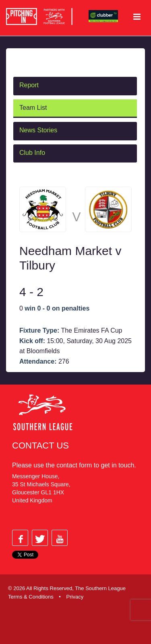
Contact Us (40, 445)
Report (29, 85)
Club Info (32, 153)
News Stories (38, 130)
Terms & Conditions (31, 597)
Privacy (75, 597)
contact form (74, 465)
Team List (33, 108)
